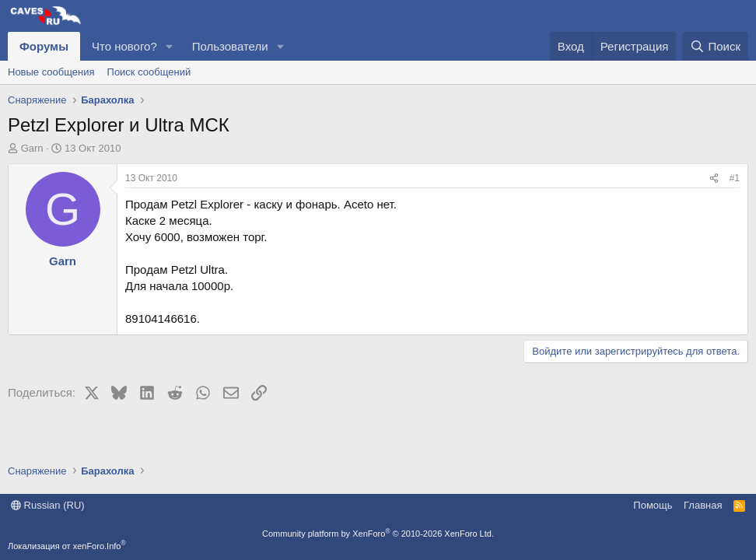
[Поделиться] (714, 178)
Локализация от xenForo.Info (67, 546)
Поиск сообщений (149, 72)
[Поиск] (715, 46)
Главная (703, 505)
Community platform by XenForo (378, 534)
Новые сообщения (51, 72)
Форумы (44, 46)
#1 (735, 178)
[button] (170, 46)
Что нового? (124, 46)
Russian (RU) (48, 505)
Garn (32, 148)
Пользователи (230, 46)
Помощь (653, 505)
